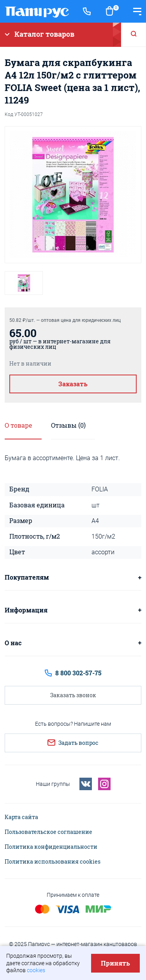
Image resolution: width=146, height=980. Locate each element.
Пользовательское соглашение (48, 832)
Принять (115, 963)
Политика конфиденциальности (51, 847)
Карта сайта (21, 817)
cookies (36, 970)
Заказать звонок (73, 695)
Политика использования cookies (53, 862)
